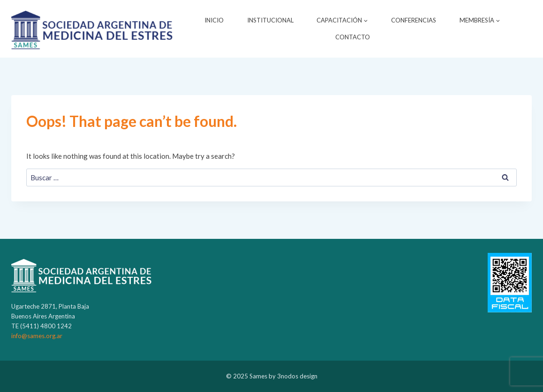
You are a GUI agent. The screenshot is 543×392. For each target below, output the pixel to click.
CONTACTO (353, 37)
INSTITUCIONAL (270, 20)
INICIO (214, 20)
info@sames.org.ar (37, 336)
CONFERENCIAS (414, 20)
